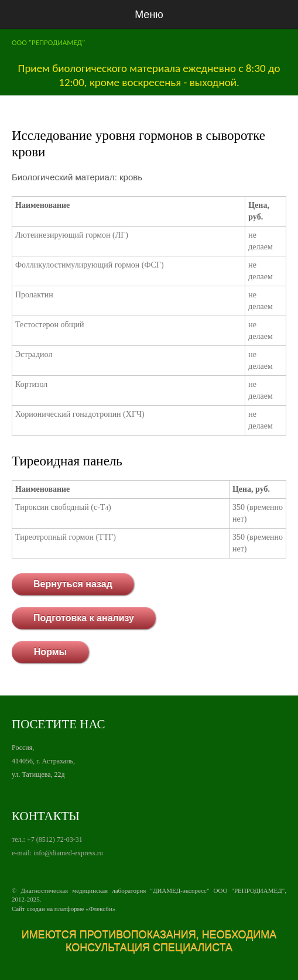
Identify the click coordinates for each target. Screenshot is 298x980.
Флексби (101, 909)
